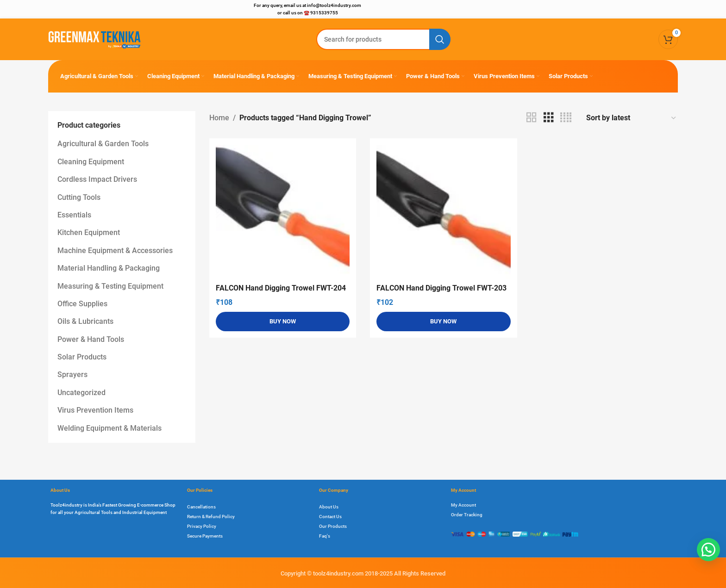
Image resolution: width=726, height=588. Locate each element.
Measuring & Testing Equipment (110, 286)
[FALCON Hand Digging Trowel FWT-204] (283, 212)
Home (219, 118)
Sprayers (72, 374)
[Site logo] (94, 39)
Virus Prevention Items (95, 410)
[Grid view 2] (532, 118)
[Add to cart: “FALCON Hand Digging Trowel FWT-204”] (283, 322)
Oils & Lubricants (85, 321)
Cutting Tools (79, 197)
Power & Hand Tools (91, 339)
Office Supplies (82, 304)
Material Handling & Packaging (109, 268)
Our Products (333, 526)
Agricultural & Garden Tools (103, 144)
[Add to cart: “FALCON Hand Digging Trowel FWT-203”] (444, 322)
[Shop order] (632, 118)
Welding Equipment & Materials (110, 428)
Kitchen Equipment (89, 232)
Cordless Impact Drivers (97, 179)
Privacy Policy (202, 526)
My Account (463, 505)
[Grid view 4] (566, 118)
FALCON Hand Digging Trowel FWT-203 (441, 288)
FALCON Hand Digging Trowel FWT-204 (281, 288)
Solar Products (82, 357)
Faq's (325, 536)
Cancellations (201, 507)
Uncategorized (81, 393)
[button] (708, 550)
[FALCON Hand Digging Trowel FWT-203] (444, 212)
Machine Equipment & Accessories (115, 251)
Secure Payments (205, 536)
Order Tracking (467, 515)
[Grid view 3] (549, 118)
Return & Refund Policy (211, 517)
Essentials (74, 215)
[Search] (383, 39)
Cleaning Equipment (91, 162)
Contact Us (330, 517)
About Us (329, 507)
